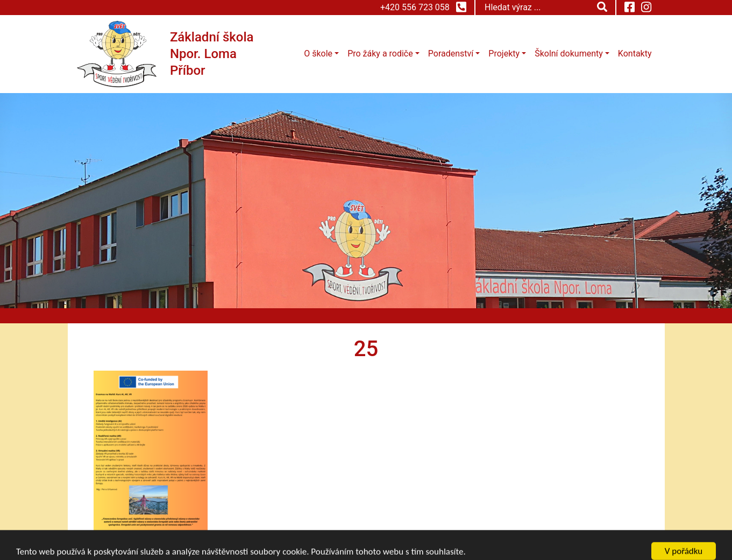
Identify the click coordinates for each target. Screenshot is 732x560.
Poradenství (451, 54)
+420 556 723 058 (423, 7)
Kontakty (635, 54)
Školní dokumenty (569, 54)
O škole (318, 54)
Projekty (504, 54)
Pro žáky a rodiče (380, 54)
